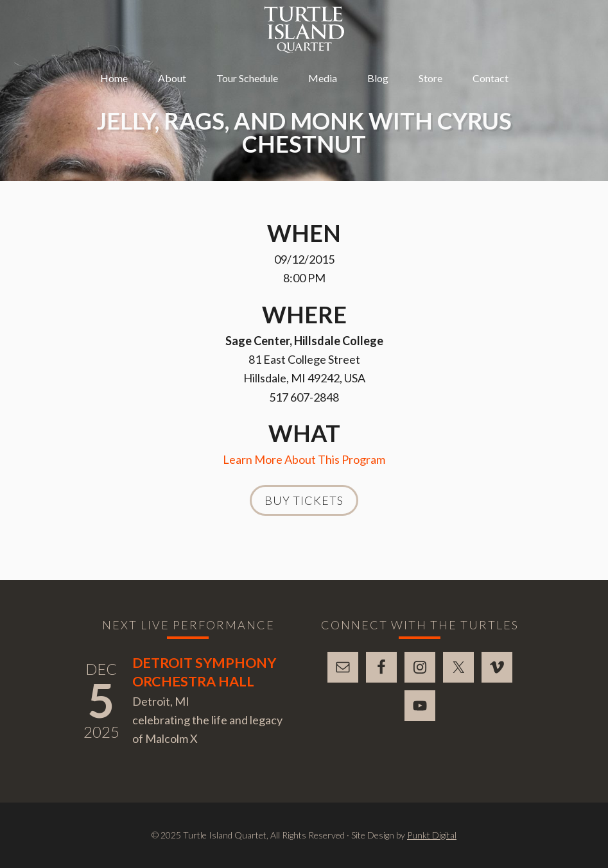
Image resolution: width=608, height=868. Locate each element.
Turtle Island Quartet (304, 30)
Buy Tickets (304, 500)
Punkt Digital (432, 835)
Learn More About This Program (304, 459)
